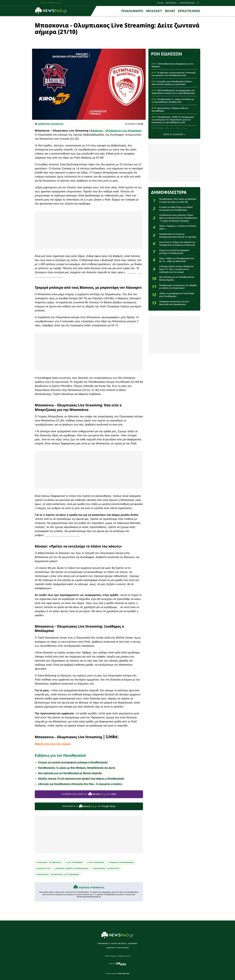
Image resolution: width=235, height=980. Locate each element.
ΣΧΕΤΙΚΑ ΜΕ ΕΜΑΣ (118, 944)
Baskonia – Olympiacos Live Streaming (116, 131)
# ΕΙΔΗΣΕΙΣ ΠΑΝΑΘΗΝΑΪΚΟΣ (121, 862)
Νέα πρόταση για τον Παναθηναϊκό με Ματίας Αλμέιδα (70, 773)
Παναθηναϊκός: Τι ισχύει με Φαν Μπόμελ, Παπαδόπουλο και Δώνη (77, 768)
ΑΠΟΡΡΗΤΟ (111, 948)
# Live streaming (96, 862)
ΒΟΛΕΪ (170, 11)
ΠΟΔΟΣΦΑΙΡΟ (132, 11)
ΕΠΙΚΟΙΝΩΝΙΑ (103, 944)
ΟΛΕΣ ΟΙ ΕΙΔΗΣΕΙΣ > (174, 135)
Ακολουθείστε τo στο (89, 806)
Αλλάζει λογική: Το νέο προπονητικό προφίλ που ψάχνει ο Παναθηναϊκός (81, 778)
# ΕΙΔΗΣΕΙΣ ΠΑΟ (43, 868)
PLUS (160, 3)
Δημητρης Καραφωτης (51, 124)
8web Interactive (124, 974)
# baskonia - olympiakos (49, 862)
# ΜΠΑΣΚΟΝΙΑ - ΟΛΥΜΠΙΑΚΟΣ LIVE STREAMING (58, 875)
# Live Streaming (74, 862)
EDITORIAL (171, 3)
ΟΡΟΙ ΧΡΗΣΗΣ (123, 948)
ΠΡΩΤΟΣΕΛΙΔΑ (187, 3)
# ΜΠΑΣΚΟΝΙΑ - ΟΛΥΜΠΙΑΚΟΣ (106, 868)
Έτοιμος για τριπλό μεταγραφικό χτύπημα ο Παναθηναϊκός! (73, 762)
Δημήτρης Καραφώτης (92, 888)
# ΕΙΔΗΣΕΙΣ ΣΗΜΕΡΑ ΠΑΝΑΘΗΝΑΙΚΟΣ (71, 868)
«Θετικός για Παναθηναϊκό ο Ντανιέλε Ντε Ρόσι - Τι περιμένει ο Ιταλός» (80, 784)
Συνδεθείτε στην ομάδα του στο (89, 794)
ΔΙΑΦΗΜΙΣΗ (132, 944)
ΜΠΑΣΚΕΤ (154, 11)
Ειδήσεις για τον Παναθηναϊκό (60, 755)
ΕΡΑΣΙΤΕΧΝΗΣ (189, 11)
